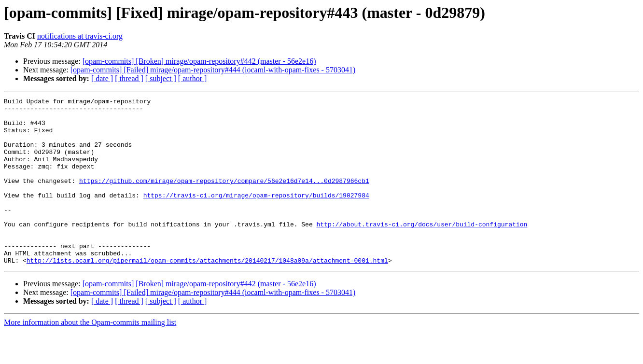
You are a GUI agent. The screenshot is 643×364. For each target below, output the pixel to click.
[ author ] (193, 78)
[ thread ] (129, 78)
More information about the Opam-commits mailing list (90, 356)
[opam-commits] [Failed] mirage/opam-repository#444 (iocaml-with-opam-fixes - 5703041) (213, 70)
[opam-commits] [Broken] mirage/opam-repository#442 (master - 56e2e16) (199, 61)
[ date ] (102, 78)
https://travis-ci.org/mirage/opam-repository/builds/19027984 (256, 215)
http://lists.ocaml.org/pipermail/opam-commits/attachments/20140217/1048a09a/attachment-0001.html (207, 294)
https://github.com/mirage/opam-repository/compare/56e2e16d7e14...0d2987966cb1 (224, 198)
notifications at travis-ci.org (80, 36)
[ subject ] (161, 78)
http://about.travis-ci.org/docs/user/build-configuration (422, 250)
